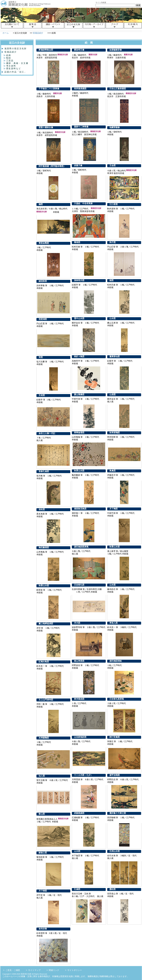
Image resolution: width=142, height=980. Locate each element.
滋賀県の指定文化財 (15, 48)
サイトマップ (34, 970)
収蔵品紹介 (38, 33)
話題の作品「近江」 (15, 72)
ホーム (6, 33)
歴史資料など (12, 68)
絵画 (7, 55)
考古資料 (10, 66)
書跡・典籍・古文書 (16, 63)
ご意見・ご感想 (13, 970)
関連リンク (54, 970)
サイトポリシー (75, 970)
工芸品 (8, 61)
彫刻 (7, 58)
